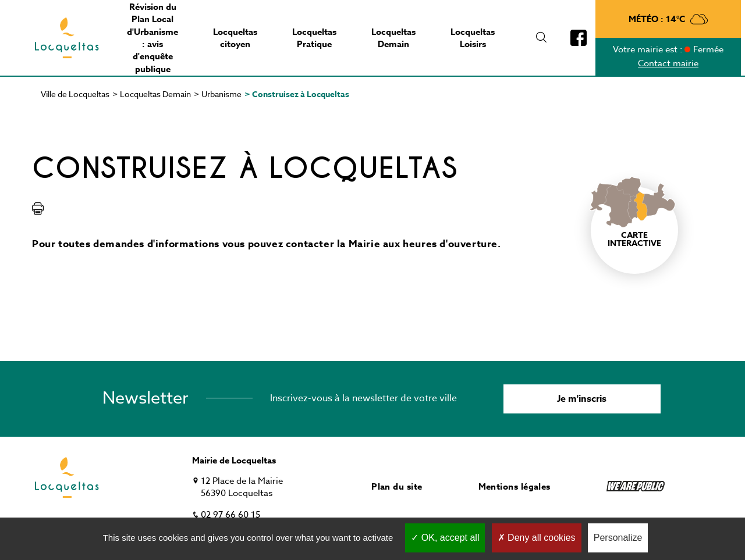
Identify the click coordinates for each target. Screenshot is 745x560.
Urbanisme (221, 94)
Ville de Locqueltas (75, 94)
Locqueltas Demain (155, 94)
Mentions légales (515, 486)
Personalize (618, 538)
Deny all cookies (537, 538)
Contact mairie (668, 63)
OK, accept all (445, 538)
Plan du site (397, 486)
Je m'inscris (582, 399)
